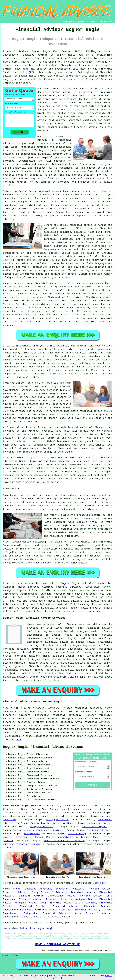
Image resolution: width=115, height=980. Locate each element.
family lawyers (51, 823)
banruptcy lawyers (100, 823)
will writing (77, 834)
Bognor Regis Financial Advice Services (43, 747)
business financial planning (22, 844)
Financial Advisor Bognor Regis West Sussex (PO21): (43, 51)
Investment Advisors (70, 889)
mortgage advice (58, 820)
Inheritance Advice (62, 896)
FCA (32, 72)
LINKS (74, 22)
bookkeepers (32, 834)
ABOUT (83, 22)
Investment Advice (83, 892)
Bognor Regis (70, 583)
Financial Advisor (15, 892)
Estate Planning (85, 903)
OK (62, 978)
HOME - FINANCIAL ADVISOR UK (57, 944)
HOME (66, 22)
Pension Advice (100, 889)
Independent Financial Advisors (24, 910)
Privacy (110, 955)
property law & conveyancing (42, 830)
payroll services (15, 837)
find (14, 708)
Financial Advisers (86, 910)
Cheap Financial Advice (55, 903)
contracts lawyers (94, 827)
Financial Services (59, 899)
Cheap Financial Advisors (32, 889)
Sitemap (5, 955)
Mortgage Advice (86, 899)
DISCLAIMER (105, 22)
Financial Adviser (30, 896)
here (18, 740)
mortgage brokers (41, 827)
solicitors (67, 816)
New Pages (15, 955)
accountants (65, 837)
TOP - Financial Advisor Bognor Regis (28, 928)
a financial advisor (72, 813)
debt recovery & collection (64, 841)
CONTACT (93, 22)
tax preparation (97, 830)
